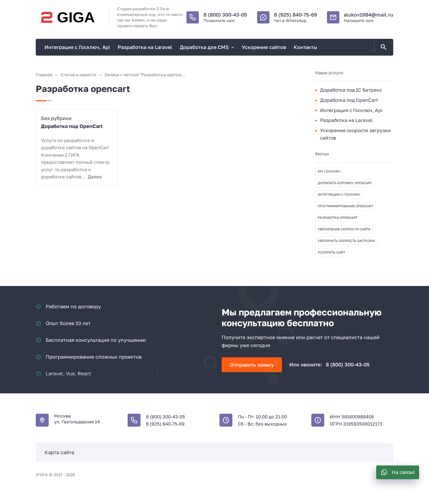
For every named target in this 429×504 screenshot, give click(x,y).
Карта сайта (59, 452)
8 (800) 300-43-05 (225, 15)
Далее (95, 177)
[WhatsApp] (398, 472)
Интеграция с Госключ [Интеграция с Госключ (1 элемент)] (339, 194)
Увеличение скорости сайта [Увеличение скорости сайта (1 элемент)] (344, 229)
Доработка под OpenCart (72, 126)
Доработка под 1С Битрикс (351, 90)
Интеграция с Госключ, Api (351, 110)
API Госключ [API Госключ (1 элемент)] (329, 171)
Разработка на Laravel (346, 120)
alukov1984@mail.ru (369, 15)
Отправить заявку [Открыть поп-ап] (252, 365)
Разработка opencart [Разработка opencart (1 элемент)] (338, 218)
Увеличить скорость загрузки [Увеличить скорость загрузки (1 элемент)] (346, 241)
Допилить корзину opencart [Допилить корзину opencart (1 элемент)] (345, 183)
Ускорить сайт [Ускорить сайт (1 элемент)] (331, 252)
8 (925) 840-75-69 (295, 15)
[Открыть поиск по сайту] (383, 47)
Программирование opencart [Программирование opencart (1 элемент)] (345, 206)
